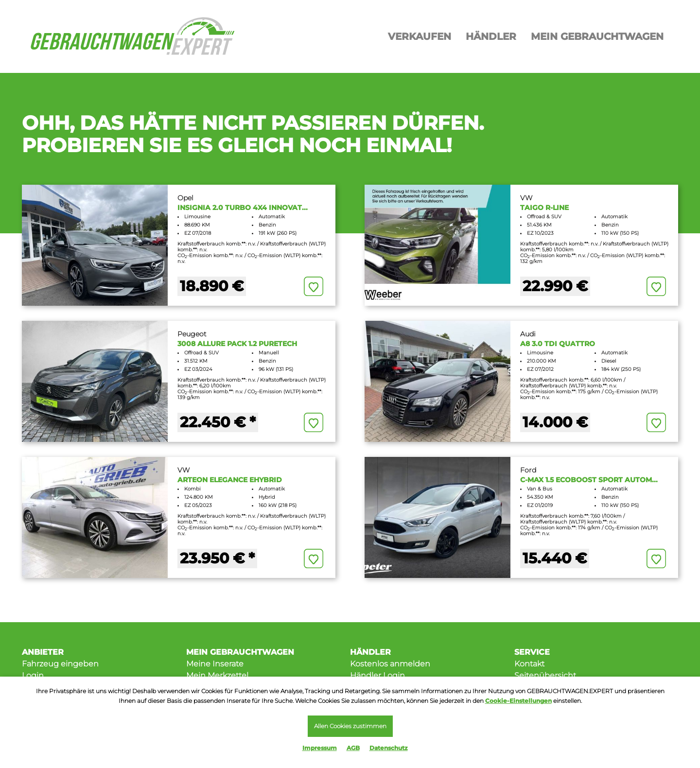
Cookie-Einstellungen (518, 700)
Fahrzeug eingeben (60, 664)
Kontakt (529, 664)
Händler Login (377, 675)
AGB (353, 748)
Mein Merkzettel (217, 675)
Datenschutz (389, 748)
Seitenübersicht (545, 675)
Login (33, 675)
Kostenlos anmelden (390, 664)
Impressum (320, 748)
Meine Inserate (215, 664)
